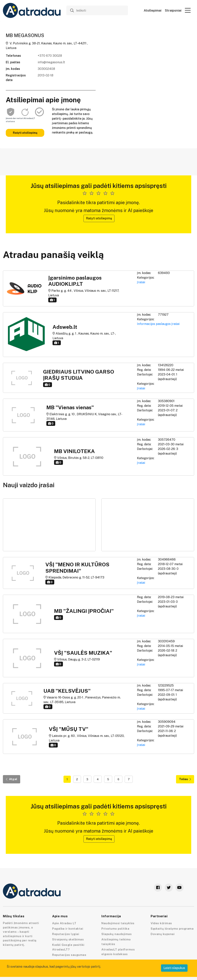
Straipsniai (173, 11)
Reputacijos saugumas (69, 955)
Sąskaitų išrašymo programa (172, 929)
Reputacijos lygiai (66, 934)
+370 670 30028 (50, 56)
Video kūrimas (161, 923)
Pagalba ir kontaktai (68, 929)
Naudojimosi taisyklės (118, 923)
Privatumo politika (115, 929)
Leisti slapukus (174, 968)
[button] (188, 10)
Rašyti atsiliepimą (25, 133)
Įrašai (141, 282)
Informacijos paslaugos (154, 324)
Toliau (185, 779)
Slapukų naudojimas (116, 934)
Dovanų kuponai (163, 934)
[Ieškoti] (97, 10)
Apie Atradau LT (64, 923)
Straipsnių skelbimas (68, 939)
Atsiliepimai (153, 11)
